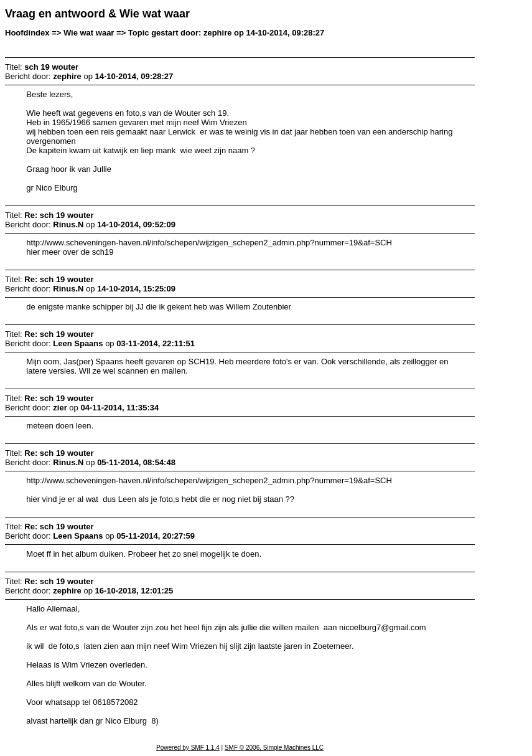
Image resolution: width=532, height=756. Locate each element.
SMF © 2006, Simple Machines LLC (274, 748)
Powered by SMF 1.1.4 (188, 748)
